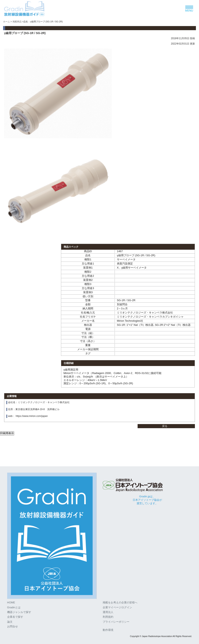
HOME (11, 602)
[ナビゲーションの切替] (189, 9)
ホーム (6, 22)
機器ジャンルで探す (19, 612)
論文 (10, 622)
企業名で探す (15, 617)
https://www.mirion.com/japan (32, 416)
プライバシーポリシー (116, 622)
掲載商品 (17, 22)
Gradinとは (14, 607)
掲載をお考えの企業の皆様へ (120, 602)
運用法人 (108, 612)
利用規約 (108, 617)
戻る (165, 426)
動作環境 (108, 630)
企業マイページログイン (117, 607)
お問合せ (13, 626)
